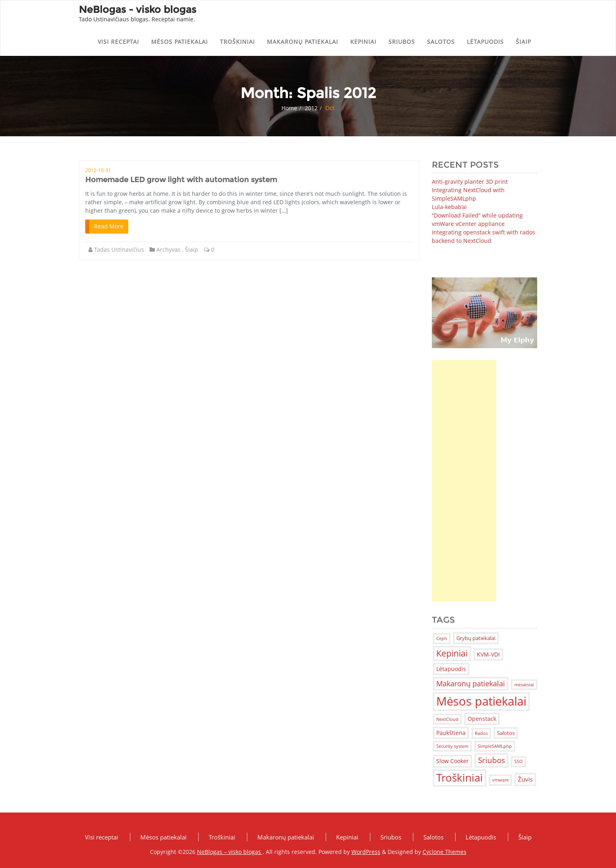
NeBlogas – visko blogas (230, 852)
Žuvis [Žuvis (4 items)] (525, 779)
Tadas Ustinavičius (119, 249)
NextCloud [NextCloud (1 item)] (447, 719)
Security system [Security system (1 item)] (452, 746)
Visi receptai (118, 42)
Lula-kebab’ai (449, 207)
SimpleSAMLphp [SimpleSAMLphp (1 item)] (495, 746)
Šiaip (524, 42)
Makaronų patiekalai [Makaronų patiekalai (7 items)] (471, 683)
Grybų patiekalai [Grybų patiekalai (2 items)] (476, 638)
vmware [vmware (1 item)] (500, 780)
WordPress (366, 852)
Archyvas (168, 249)
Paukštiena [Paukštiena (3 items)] (451, 733)
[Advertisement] (464, 481)
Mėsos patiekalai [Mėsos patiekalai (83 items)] (481, 701)
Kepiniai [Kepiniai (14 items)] (452, 653)
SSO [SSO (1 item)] (518, 761)
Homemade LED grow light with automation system (181, 180)
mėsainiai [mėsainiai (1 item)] (524, 685)
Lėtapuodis (485, 42)
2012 (311, 108)
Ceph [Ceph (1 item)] (442, 638)
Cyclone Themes (445, 852)
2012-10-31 (98, 170)
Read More (109, 226)
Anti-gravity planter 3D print (470, 182)
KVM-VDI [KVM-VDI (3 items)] (488, 654)
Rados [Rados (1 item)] (481, 733)
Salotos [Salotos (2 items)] (506, 733)
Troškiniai (237, 42)
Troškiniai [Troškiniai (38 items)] (460, 778)
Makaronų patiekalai (303, 42)
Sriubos (402, 42)
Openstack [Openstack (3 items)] (482, 719)
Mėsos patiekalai (180, 42)
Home (289, 108)
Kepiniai (363, 42)
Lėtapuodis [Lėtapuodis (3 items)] (451, 669)
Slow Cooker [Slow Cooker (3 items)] (453, 761)
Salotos (441, 42)
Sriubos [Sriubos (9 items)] (492, 760)
